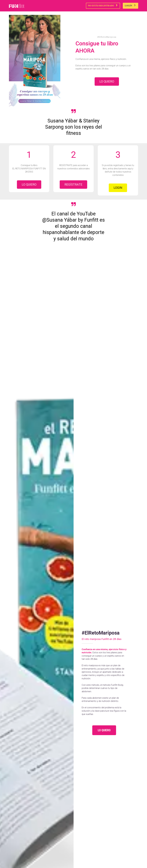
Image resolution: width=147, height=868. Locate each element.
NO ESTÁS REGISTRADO (103, 6)
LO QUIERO (107, 82)
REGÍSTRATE (73, 185)
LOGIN (130, 6)
